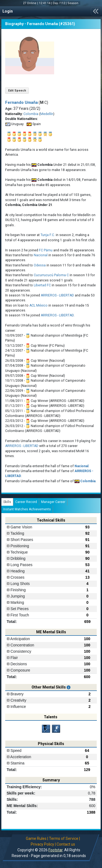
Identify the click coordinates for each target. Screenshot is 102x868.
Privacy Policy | (43, 844)
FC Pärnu (46, 250)
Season (73, 3)
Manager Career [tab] (53, 502)
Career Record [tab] (26, 502)
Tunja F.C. (48, 235)
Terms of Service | (64, 838)
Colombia (31, 114)
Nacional (41, 255)
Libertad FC (42, 285)
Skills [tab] (7, 502)
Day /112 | (60, 3)
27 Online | (31, 3)
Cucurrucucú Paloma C (51, 275)
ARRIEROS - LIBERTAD (57, 295)
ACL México (38, 305)
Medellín (47, 114)
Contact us (66, 844)
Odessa (40, 265)
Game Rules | (37, 838)
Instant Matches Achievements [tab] (27, 509)
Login (8, 11)
